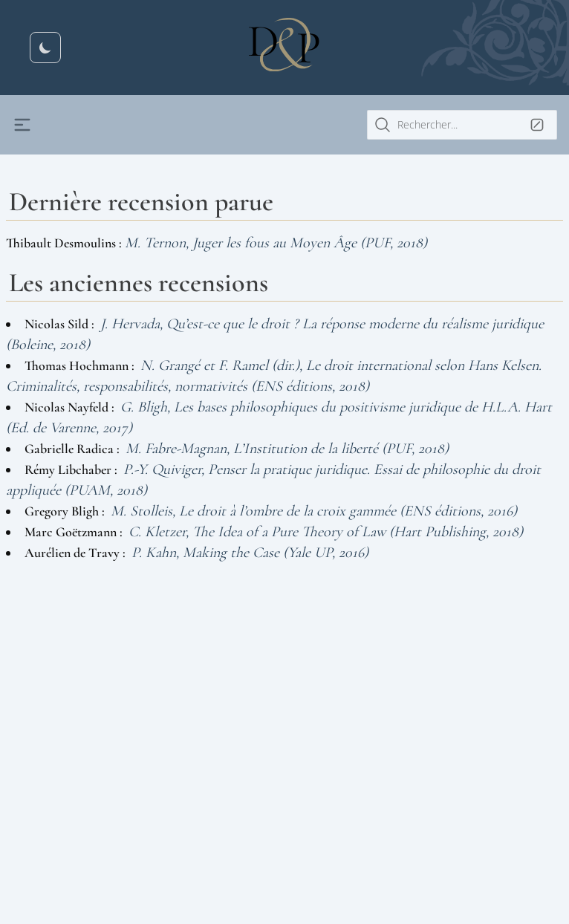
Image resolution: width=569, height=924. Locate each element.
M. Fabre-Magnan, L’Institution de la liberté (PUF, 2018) (287, 449)
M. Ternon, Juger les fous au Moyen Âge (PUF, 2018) (276, 243)
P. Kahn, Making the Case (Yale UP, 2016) (250, 553)
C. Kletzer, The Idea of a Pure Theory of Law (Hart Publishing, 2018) (326, 532)
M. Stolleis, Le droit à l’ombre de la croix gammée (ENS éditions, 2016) (314, 511)
